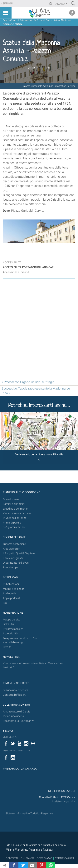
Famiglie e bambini (14, 504)
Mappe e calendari (14, 589)
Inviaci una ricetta (13, 716)
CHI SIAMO (27, 858)
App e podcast (11, 598)
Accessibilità (10, 634)
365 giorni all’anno (14, 527)
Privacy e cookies (13, 629)
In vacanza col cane (15, 518)
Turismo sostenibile (14, 544)
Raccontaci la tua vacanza (19, 721)
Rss (5, 603)
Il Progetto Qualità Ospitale (19, 553)
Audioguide (10, 593)
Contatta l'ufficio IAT (15, 695)
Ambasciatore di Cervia (17, 712)
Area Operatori (12, 549)
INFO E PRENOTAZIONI (61, 791)
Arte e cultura (39, 68)
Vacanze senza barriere (17, 513)
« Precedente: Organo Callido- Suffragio (28, 382)
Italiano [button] (60, 4)
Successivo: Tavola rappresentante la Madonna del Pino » (36, 391)
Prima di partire (12, 523)
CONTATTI (12, 858)
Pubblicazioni (11, 584)
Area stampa (11, 567)
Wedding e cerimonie (15, 509)
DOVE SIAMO (44, 858)
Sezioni (8, 4)
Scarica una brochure (16, 690)
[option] (39, 438)
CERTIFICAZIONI (65, 858)
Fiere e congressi (13, 558)
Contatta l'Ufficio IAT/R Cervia (57, 797)
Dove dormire (11, 499)
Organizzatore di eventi (17, 563)
